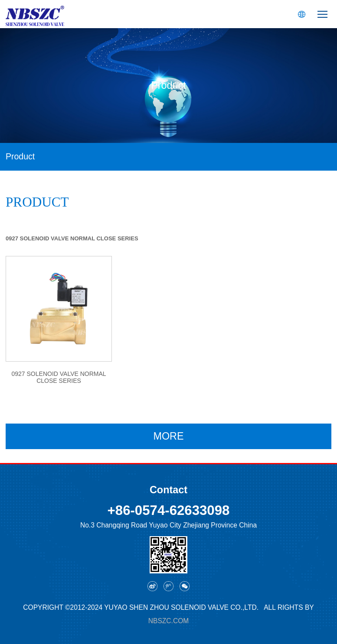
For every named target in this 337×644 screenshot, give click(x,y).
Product (20, 156)
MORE (168, 436)
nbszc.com (169, 621)
